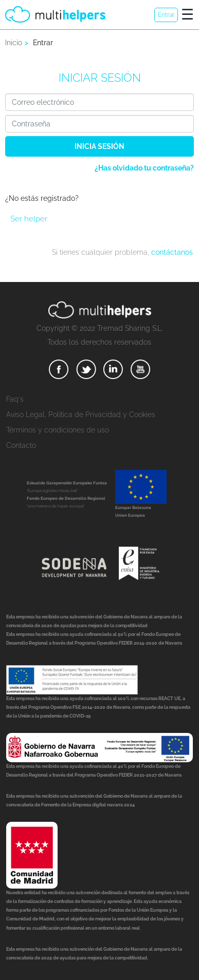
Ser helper (29, 219)
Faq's (15, 399)
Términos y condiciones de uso (58, 430)
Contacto (21, 445)
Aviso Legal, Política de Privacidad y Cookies (81, 414)
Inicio (14, 43)
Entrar (166, 15)
